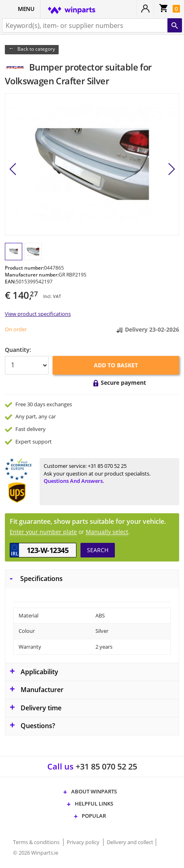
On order (16, 329)
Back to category (36, 49)
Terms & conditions (37, 842)
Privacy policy (84, 842)
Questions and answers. (74, 481)
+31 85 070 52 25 (107, 466)
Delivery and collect (130, 842)
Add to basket (116, 365)
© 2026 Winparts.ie (36, 853)
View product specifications (38, 314)
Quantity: (18, 350)
